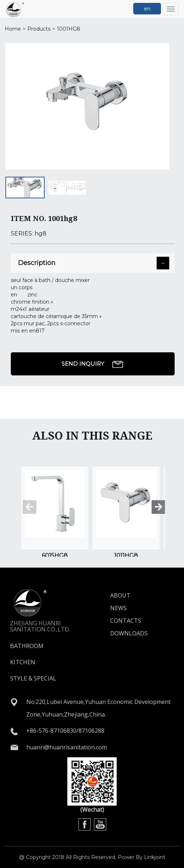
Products (39, 29)
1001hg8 (69, 29)
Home (13, 29)
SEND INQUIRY (93, 364)
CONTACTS (126, 621)
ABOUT (120, 595)
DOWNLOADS (129, 633)
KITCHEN (23, 662)
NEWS (118, 608)
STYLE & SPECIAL (33, 678)
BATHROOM (27, 646)
